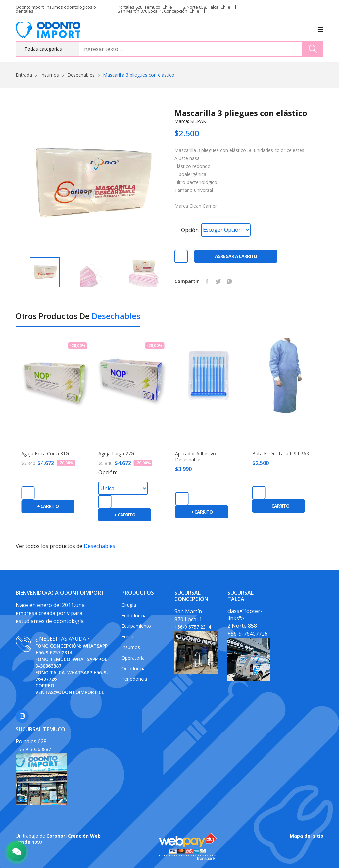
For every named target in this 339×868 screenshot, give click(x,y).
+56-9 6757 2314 (54, 652)
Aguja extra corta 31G (45, 454)
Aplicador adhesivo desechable (195, 457)
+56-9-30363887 (33, 749)
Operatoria (133, 658)
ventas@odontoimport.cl (70, 692)
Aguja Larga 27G (116, 454)
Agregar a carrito (236, 256)
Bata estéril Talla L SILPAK (281, 454)
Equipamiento (136, 626)
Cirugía (129, 605)
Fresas (129, 637)
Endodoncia (134, 615)
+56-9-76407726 (247, 634)
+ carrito (48, 506)
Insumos (50, 75)
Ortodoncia (134, 668)
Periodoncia (134, 679)
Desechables (81, 75)
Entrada (24, 75)
